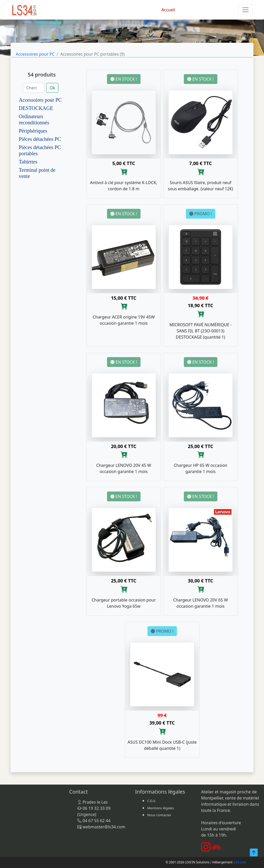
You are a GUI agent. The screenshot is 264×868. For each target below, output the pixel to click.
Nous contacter (159, 815)
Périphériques (33, 131)
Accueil (168, 10)
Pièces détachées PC (40, 139)
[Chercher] (34, 88)
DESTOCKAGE (36, 108)
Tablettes (28, 162)
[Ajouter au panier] (124, 171)
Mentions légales (161, 808)
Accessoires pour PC (35, 54)
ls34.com (240, 862)
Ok (52, 88)
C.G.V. (152, 801)
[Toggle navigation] (245, 10)
